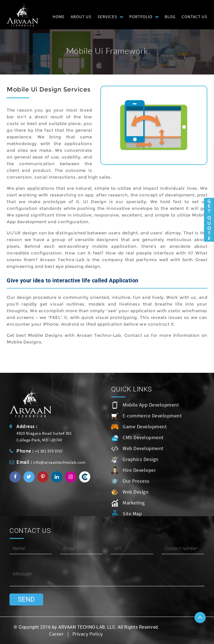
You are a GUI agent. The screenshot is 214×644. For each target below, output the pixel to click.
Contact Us (194, 17)
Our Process (130, 481)
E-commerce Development (146, 416)
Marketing (128, 503)
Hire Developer (133, 470)
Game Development (139, 427)
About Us (81, 17)
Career (56, 634)
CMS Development (137, 438)
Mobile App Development (145, 405)
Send (26, 599)
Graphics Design (135, 460)
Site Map (127, 514)
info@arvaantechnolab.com (59, 462)
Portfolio (141, 17)
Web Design (130, 492)
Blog (170, 17)
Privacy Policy (88, 634)
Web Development (137, 449)
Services (107, 17)
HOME (59, 17)
